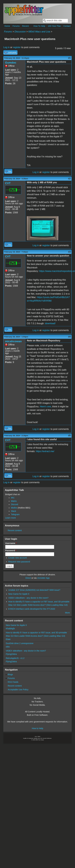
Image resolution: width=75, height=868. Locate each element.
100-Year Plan (54, 26)
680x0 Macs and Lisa (39, 32)
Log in (7, 47)
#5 (69, 436)
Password (11, 550)
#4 (69, 337)
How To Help (39, 26)
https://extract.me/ (45, 451)
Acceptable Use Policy (18, 690)
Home (7, 26)
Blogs (10, 674)
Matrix (14, 501)
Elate (8, 639)
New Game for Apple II (19, 594)
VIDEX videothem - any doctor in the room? (28, 598)
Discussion (20, 32)
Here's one (45, 407)
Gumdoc (11, 63)
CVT (8, 183)
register (17, 47)
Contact (67, 26)
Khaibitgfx (10, 629)
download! (50, 323)
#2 (69, 179)
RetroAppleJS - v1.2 (15, 658)
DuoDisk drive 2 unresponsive (20, 643)
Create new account (18, 558)
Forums (16, 26)
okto (8, 647)
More (67, 613)
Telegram (15, 514)
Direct (28, 578)
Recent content (15, 530)
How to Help (37, 728)
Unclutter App (43, 578)
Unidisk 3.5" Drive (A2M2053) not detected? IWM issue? (34, 590)
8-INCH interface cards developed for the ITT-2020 (32, 609)
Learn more (11, 518)
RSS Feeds (13, 682)
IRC (13, 498)
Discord (15, 504)
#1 (69, 58)
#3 (69, 252)
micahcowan (13, 341)
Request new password (19, 562)
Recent (25, 26)
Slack (14, 511)
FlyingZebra (11, 654)
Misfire (14, 508)
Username (11, 543)
